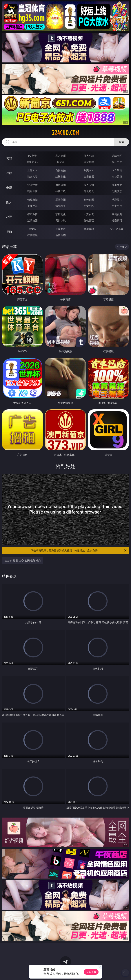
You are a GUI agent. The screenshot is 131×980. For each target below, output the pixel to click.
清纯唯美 (61, 206)
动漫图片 (117, 200)
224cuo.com (65, 133)
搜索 (122, 142)
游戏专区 (117, 156)
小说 (9, 217)
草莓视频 (89, 229)
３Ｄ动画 (117, 170)
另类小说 (61, 220)
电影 (9, 188)
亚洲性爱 (32, 185)
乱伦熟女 (89, 191)
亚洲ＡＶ (32, 170)
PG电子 (32, 156)
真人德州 (61, 156)
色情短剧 (61, 235)
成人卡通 (89, 185)
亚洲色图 (61, 200)
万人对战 (89, 156)
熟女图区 (89, 206)
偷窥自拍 (32, 200)
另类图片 (117, 206)
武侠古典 (117, 214)
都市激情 (32, 214)
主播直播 (89, 176)
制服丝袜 (32, 191)
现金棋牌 (89, 162)
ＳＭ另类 (117, 176)
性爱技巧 (117, 220)
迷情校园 (32, 220)
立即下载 (91, 972)
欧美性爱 (117, 185)
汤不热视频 (117, 229)
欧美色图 (89, 200)
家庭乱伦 (61, 214)
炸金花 (61, 162)
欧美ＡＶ (89, 170)
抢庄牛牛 (117, 162)
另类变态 (117, 191)
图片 (9, 202)
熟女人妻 (32, 176)
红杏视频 (32, 235)
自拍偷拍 (61, 170)
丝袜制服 (61, 176)
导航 (9, 231)
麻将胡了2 (32, 162)
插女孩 (32, 229)
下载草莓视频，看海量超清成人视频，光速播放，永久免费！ (79, 551)
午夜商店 (61, 229)
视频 (9, 173)
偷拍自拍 (61, 185)
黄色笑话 (89, 220)
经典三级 (61, 191)
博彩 (9, 158)
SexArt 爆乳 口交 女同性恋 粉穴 (23, 561)
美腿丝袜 (32, 206)
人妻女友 (89, 214)
